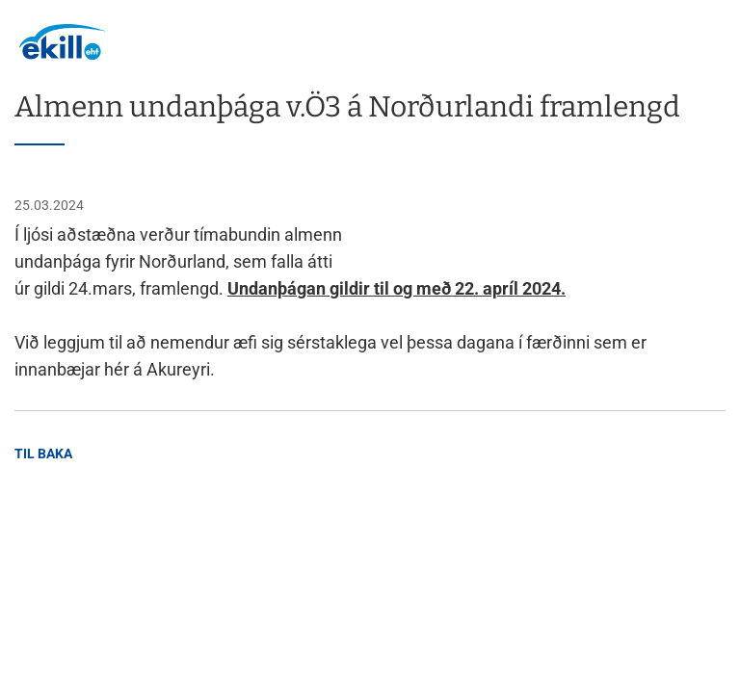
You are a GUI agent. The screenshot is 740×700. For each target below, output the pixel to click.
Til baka (43, 454)
